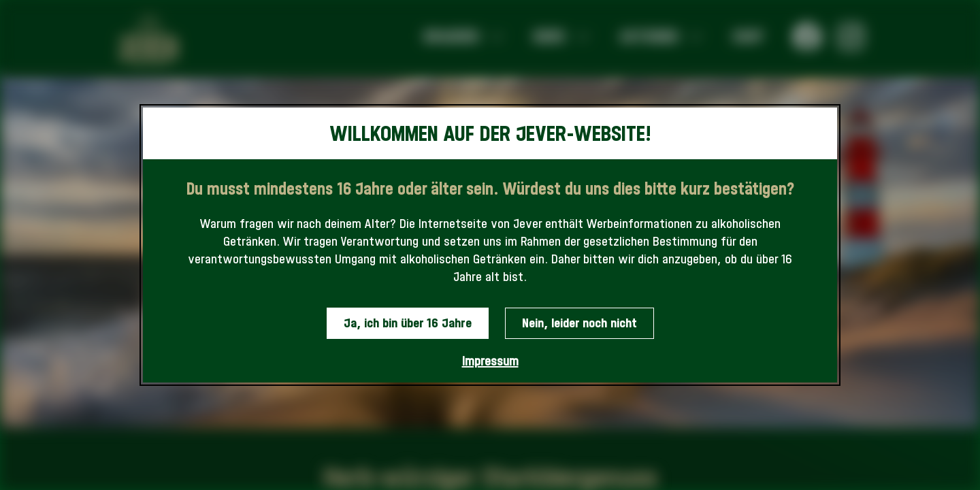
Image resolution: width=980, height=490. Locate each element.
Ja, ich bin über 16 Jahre (408, 323)
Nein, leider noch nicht (579, 323)
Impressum (490, 361)
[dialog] (490, 245)
